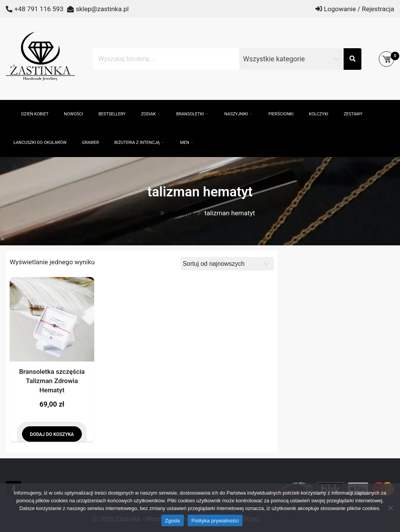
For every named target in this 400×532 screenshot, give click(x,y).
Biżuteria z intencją (137, 143)
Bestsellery (112, 114)
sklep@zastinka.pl (102, 9)
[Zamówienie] (227, 264)
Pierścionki (281, 114)
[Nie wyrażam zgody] (390, 508)
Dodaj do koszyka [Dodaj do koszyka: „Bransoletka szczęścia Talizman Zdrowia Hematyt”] (52, 434)
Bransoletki (190, 114)
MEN (185, 143)
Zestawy (353, 114)
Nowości (74, 114)
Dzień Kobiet (35, 114)
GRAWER (90, 143)
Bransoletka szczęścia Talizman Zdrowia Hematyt (52, 381)
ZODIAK (148, 114)
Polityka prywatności (215, 521)
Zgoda (173, 521)
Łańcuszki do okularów (40, 143)
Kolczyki (319, 114)
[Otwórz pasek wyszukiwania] (10, 104)
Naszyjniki (236, 114)
